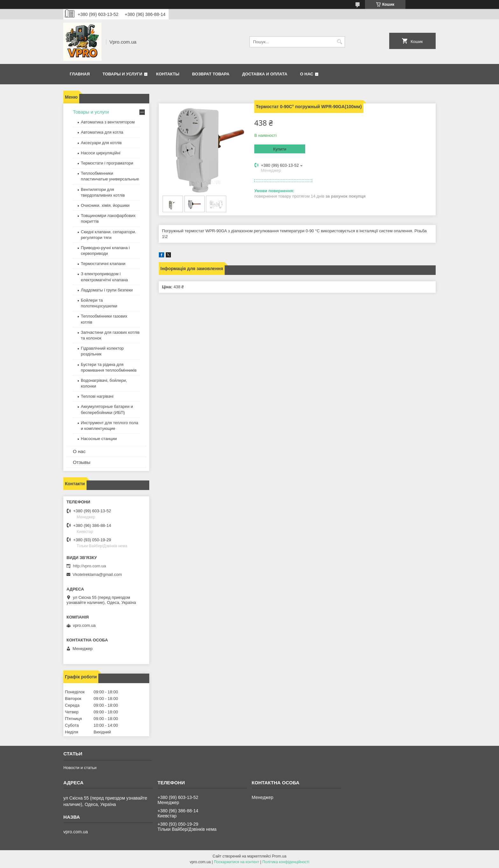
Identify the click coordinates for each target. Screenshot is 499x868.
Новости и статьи (80, 768)
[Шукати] (339, 42)
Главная (80, 74)
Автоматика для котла (102, 132)
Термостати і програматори (107, 163)
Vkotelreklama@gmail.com (97, 574)
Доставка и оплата (265, 74)
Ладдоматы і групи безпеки (107, 290)
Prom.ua (279, 856)
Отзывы (82, 462)
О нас (307, 74)
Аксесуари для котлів (101, 143)
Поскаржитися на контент (236, 862)
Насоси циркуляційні (101, 153)
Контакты (168, 74)
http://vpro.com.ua (89, 566)
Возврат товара (211, 74)
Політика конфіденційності (286, 862)
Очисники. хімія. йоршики (105, 205)
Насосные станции (99, 439)
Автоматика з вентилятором (108, 122)
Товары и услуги (122, 74)
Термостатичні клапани (103, 264)
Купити (280, 149)
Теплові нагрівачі (97, 396)
